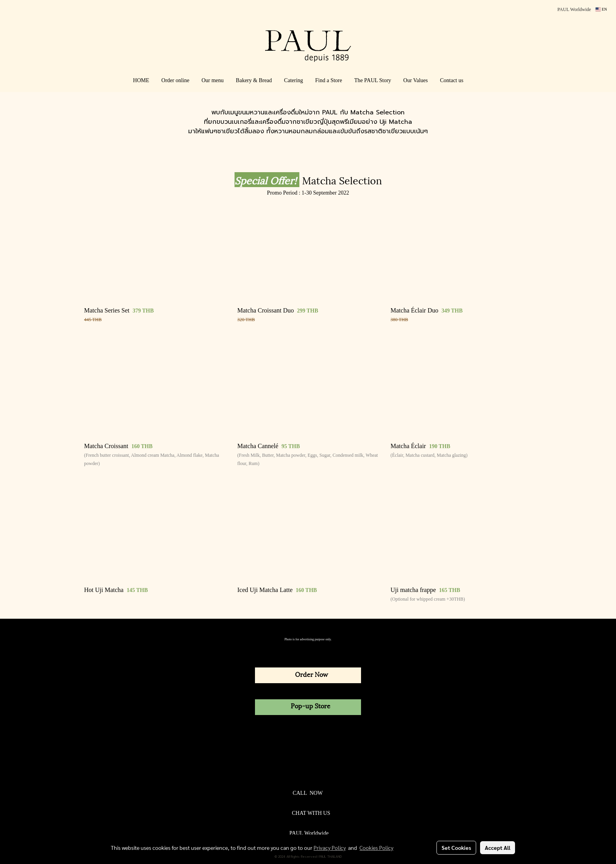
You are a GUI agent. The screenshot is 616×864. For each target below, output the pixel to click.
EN (601, 9)
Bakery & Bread (254, 80)
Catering (293, 80)
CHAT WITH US (311, 813)
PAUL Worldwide (574, 9)
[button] (481, 81)
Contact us (452, 80)
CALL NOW (308, 793)
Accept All (498, 847)
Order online (175, 80)
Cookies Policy (376, 847)
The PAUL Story (373, 80)
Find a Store (328, 80)
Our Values (416, 80)
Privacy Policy (330, 847)
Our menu (213, 80)
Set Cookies (456, 847)
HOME (141, 80)
